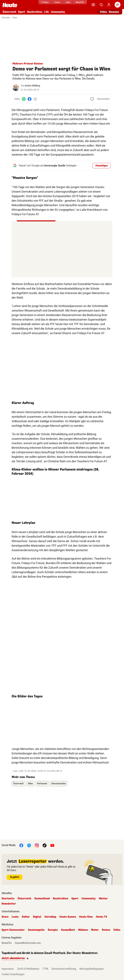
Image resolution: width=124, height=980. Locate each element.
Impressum (8, 969)
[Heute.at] (10, 5)
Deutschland (42, 899)
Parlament (42, 784)
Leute (15, 917)
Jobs (68, 2)
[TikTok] (45, 845)
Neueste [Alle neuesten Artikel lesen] (114, 12)
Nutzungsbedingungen (92, 969)
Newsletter (9, 904)
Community (58, 12)
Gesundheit (68, 930)
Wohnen (83, 930)
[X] (29, 845)
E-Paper (45, 2)
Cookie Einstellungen (13, 974)
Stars (5, 917)
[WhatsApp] (24, 99)
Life (47, 12)
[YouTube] (52, 845)
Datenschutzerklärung (64, 969)
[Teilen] (35, 99)
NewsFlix (80, 2)
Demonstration (59, 784)
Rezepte (53, 930)
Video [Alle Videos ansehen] (103, 12)
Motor (95, 930)
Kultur (26, 917)
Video (117, 930)
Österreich (9, 12)
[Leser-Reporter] (93, 5)
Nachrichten (35, 12)
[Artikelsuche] (101, 5)
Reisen (106, 930)
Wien (15, 18)
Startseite (6, 18)
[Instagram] (37, 845)
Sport (22, 12)
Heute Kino (86, 917)
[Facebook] (30, 99)
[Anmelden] (109, 5)
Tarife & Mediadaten (28, 969)
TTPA (45, 969)
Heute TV (102, 917)
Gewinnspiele (36, 930)
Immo (57, 2)
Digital (37, 917)
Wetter (103, 899)
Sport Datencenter (13, 930)
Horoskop (50, 917)
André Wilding (32, 86)
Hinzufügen (102, 166)
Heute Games (68, 917)
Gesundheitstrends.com (28, 943)
